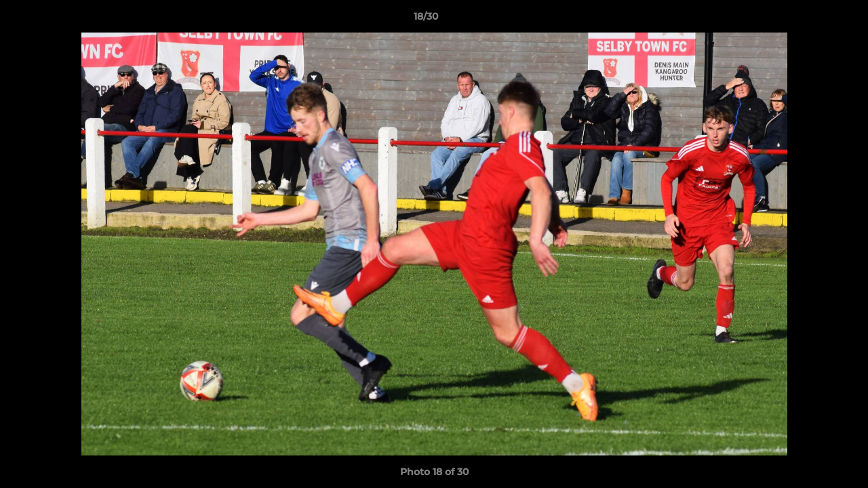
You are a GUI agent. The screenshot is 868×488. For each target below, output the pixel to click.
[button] (811, 20)
